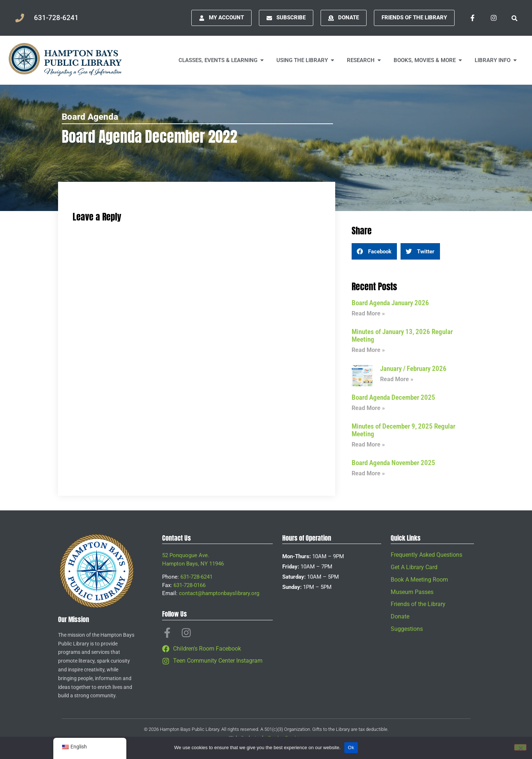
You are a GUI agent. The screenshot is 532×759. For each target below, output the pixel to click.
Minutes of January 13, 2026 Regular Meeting (402, 336)
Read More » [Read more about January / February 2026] (397, 379)
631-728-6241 (196, 577)
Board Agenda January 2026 (390, 303)
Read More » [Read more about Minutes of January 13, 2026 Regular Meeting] (368, 350)
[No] (520, 747)
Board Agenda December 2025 (393, 397)
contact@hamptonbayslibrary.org (219, 593)
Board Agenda (90, 117)
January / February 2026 (413, 369)
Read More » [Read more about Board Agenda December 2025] (368, 408)
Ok (351, 747)
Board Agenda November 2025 (393, 463)
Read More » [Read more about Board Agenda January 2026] (368, 313)
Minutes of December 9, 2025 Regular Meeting (403, 430)
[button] (374, 251)
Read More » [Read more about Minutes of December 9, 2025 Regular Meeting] (368, 444)
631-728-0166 (190, 585)
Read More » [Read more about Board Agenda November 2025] (368, 473)
